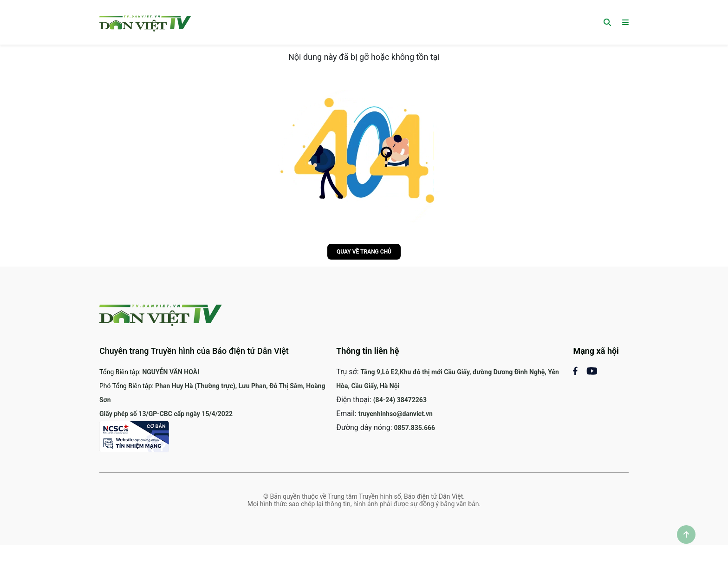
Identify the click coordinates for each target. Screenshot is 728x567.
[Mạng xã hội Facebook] (580, 370)
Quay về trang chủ (364, 252)
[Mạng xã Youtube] (592, 370)
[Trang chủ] (145, 22)
